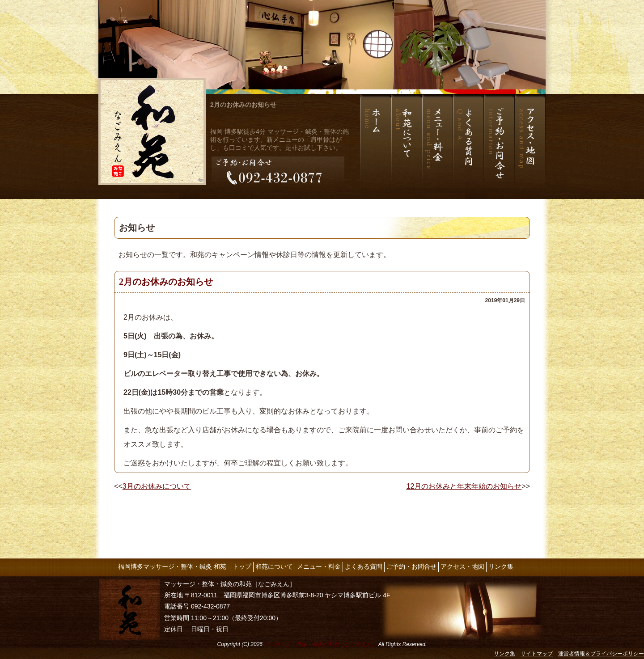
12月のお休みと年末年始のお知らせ (464, 486)
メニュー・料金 (319, 566)
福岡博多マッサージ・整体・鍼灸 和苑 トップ (185, 566)
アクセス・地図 (462, 566)
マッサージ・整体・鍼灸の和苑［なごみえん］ (320, 644)
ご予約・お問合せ (411, 566)
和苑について (274, 566)
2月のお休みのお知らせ (243, 105)
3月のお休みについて (157, 486)
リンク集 (501, 566)
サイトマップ (537, 654)
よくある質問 (364, 566)
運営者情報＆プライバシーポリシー (601, 654)
